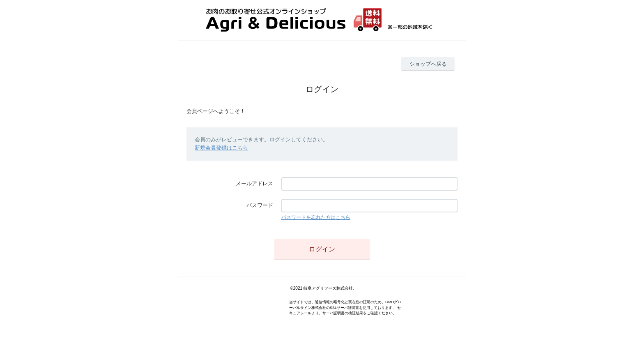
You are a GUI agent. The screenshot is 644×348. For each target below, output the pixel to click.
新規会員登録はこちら (221, 148)
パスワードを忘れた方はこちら (316, 217)
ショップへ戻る (428, 64)
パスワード (260, 205)
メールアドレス (254, 183)
